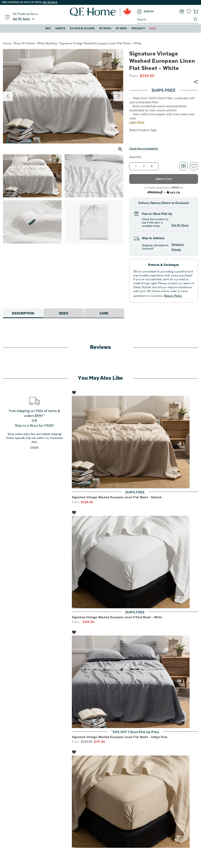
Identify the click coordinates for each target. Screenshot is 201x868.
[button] (24, 19)
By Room (105, 28)
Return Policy (173, 296)
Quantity (135, 157)
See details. (50, 2)
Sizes (63, 313)
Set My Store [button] (180, 225)
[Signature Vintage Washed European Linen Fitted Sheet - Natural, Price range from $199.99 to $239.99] (135, 802)
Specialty (138, 28)
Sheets (60, 28)
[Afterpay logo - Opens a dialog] (155, 192)
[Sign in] (145, 11)
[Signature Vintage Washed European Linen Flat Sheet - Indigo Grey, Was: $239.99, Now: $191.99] (135, 682)
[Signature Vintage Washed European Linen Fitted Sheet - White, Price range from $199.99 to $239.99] (135, 562)
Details (35, 447)
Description (23, 313)
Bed (48, 28)
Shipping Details (178, 247)
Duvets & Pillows (82, 28)
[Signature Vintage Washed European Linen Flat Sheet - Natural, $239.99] (135, 442)
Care (104, 313)
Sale (153, 28)
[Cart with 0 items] (196, 11)
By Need (121, 28)
